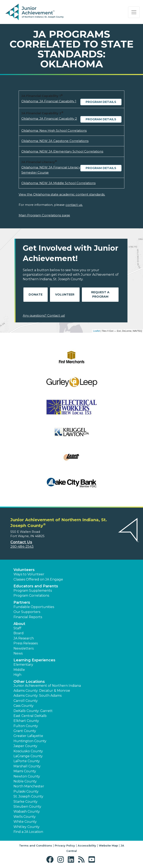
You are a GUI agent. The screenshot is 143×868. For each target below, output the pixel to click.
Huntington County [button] (30, 741)
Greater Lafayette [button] (28, 736)
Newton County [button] (27, 776)
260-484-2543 (22, 547)
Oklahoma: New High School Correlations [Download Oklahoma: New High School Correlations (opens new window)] (54, 131)
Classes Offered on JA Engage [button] (38, 579)
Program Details (101, 102)
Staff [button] (17, 628)
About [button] (19, 624)
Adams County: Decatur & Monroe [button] (42, 691)
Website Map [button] (108, 845)
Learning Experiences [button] (34, 660)
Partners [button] (22, 602)
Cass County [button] (24, 706)
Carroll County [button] (26, 701)
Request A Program (100, 294)
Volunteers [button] (24, 570)
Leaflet (96, 331)
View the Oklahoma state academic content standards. (62, 194)
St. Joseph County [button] (28, 796)
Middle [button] (19, 670)
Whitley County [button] (27, 827)
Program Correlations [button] (31, 596)
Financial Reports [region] (28, 617)
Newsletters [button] (24, 648)
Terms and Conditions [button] (36, 845)
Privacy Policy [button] (65, 845)
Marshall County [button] (27, 766)
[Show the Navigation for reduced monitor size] (134, 12)
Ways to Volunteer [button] (29, 574)
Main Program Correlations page (44, 215)
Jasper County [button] (25, 746)
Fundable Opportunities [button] (34, 607)
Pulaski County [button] (26, 791)
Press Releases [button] (26, 643)
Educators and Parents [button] (36, 586)
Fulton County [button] (26, 726)
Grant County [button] (25, 731)
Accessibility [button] (87, 845)
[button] (51, 860)
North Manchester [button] (29, 786)
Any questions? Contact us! (44, 315)
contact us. (74, 205)
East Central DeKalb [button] (30, 716)
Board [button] (19, 633)
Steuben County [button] (27, 807)
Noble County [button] (25, 781)
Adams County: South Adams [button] (38, 696)
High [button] (17, 675)
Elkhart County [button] (26, 721)
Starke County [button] (25, 802)
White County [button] (25, 822)
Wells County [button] (25, 817)
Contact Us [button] (21, 542)
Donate (36, 294)
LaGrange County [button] (28, 756)
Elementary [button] (23, 665)
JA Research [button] (24, 638)
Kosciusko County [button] (28, 751)
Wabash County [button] (27, 811)
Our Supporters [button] (27, 612)
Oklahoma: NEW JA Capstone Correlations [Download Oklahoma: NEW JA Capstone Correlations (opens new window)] (55, 141)
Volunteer (65, 294)
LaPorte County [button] (27, 761)
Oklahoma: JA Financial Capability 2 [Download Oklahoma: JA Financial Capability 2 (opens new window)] (49, 119)
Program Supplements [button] (33, 591)
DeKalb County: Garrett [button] (33, 711)
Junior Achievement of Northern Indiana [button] (47, 686)
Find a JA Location (28, 832)
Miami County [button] (25, 771)
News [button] (18, 653)
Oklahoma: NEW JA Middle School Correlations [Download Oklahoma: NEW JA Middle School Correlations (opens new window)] (58, 183)
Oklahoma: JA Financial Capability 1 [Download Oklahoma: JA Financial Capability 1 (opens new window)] (49, 101)
